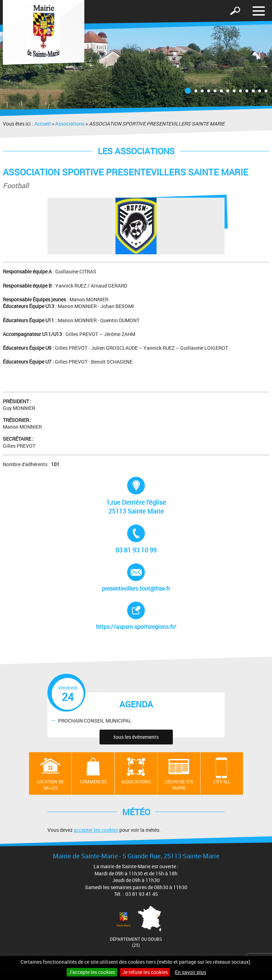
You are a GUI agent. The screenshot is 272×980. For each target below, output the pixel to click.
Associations (70, 124)
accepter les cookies (96, 830)
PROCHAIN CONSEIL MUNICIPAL (95, 720)
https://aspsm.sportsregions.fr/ (137, 616)
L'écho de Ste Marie (179, 785)
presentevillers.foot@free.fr (136, 578)
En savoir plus (191, 972)
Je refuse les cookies (145, 972)
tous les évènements (136, 737)
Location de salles (50, 785)
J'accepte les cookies (92, 972)
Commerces (93, 782)
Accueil (42, 124)
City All (222, 782)
